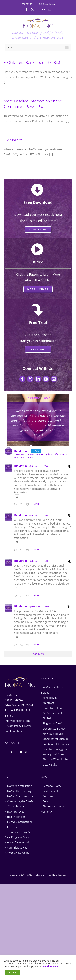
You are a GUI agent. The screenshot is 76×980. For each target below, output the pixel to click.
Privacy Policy (13, 726)
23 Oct (46, 466)
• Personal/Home (51, 786)
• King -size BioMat (52, 734)
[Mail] (26, 752)
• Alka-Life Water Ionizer (55, 759)
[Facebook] (6, 752)
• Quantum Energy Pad (54, 749)
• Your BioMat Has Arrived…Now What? (17, 850)
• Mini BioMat (49, 698)
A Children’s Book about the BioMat (35, 63)
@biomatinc (35, 466)
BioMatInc (21, 466)
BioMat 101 (13, 140)
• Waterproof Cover (52, 754)
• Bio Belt (46, 718)
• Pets (44, 801)
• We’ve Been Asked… (18, 842)
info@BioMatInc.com (17, 721)
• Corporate (48, 796)
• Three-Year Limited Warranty (53, 809)
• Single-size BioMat (52, 723)
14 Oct (46, 607)
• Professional (49, 791)
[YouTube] (21, 752)
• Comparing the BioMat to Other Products (20, 804)
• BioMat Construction (18, 786)
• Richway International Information (19, 824)
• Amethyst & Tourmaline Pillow (51, 705)
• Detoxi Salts (49, 765)
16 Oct (46, 561)
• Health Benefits (15, 817)
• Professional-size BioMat (52, 690)
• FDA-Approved (15, 812)
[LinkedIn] (16, 752)
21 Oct (46, 515)
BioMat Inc (41, 875)
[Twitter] (11, 752)
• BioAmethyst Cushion (55, 739)
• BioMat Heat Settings (19, 791)
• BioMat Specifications (19, 796)
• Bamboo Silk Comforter (56, 744)
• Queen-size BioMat (53, 729)
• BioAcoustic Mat (51, 713)
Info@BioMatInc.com (47, 4)
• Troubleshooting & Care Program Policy (17, 835)
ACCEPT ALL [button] (12, 973)
